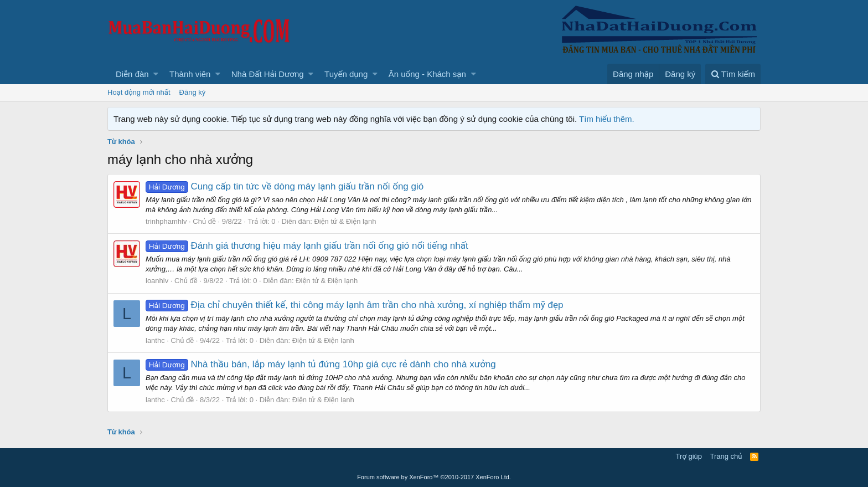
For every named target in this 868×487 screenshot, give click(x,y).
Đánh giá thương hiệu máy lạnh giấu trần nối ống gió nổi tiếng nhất (307, 246)
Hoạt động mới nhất (139, 92)
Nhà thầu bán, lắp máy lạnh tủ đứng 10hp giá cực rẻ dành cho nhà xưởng (321, 364)
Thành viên (190, 74)
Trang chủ (726, 456)
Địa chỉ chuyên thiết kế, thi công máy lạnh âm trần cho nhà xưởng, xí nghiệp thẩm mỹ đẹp (354, 305)
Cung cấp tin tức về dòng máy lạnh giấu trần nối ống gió (285, 186)
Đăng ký (193, 92)
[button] (156, 74)
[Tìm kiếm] (733, 74)
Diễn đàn (132, 74)
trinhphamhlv (166, 221)
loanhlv (157, 281)
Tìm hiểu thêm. (607, 119)
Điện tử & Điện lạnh (345, 221)
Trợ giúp (689, 456)
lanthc (155, 340)
